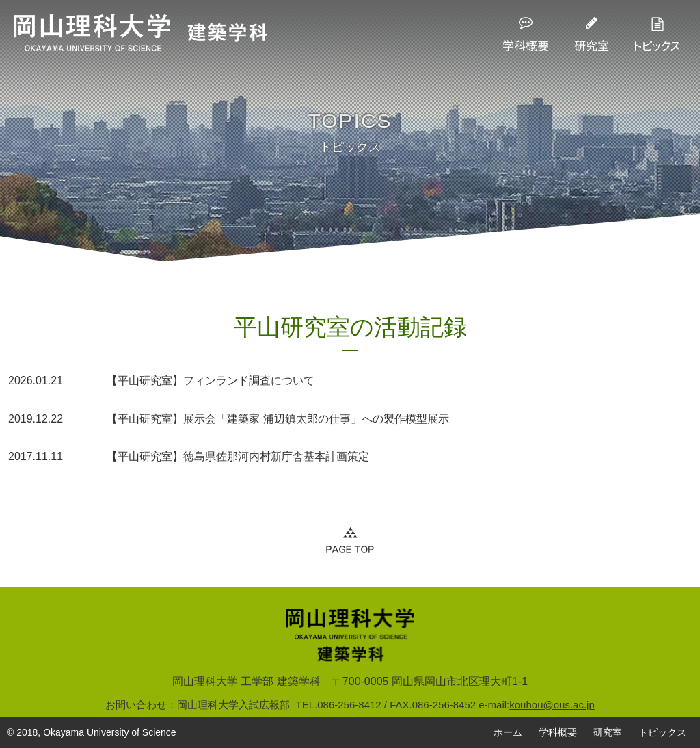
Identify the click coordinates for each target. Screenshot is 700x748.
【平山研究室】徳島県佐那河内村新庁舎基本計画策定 (189, 457)
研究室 (608, 732)
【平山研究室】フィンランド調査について (161, 381)
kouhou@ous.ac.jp (552, 705)
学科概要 (558, 732)
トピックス (662, 732)
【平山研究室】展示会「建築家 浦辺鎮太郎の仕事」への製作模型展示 (229, 419)
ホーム (508, 732)
